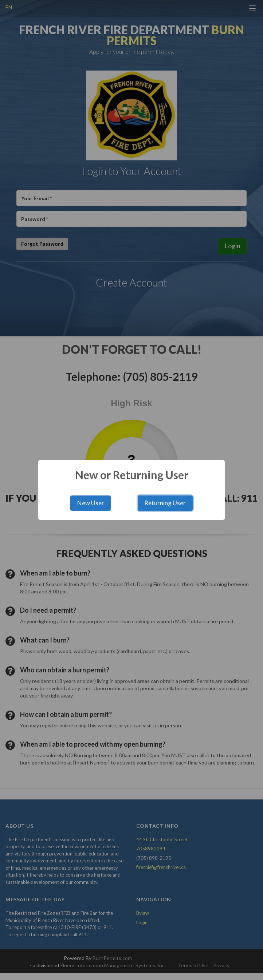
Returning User (165, 503)
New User (91, 503)
